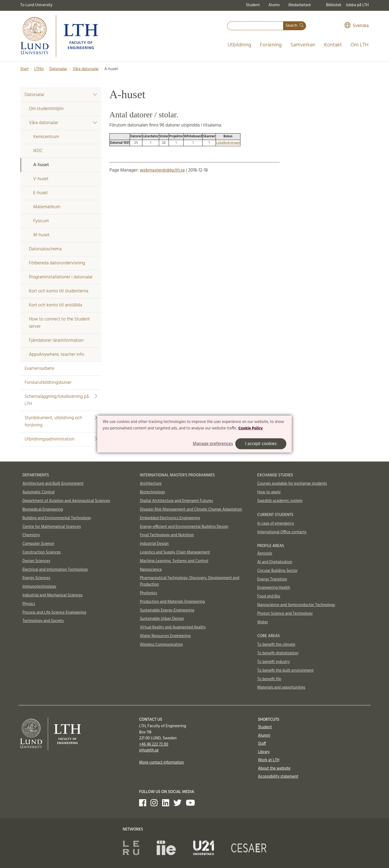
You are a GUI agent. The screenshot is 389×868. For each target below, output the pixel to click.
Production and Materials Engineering (172, 602)
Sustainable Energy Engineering (167, 610)
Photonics (149, 593)
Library (264, 752)
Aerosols (265, 553)
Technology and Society (43, 621)
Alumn (274, 5)
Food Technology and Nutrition (167, 535)
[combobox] (255, 26)
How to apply (269, 492)
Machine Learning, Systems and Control (174, 561)
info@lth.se (149, 750)
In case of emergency (276, 524)
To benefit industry (274, 662)
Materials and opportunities (281, 688)
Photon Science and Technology (285, 614)
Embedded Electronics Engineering (170, 518)
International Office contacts (282, 532)
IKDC (38, 151)
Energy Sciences (36, 578)
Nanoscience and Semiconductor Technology (296, 605)
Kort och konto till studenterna (59, 291)
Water (263, 622)
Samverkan (303, 45)
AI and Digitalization (275, 562)
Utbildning (239, 45)
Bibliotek (334, 5)
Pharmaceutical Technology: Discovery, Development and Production (190, 581)
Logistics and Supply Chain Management (175, 552)
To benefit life (269, 679)
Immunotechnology (39, 587)
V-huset (41, 179)
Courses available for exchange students (292, 484)
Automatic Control (38, 492)
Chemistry (31, 535)
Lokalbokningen (228, 143)
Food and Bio (269, 596)
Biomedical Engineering (43, 510)
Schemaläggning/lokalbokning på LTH (61, 400)
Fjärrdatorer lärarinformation (56, 341)
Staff (262, 744)
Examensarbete (39, 369)
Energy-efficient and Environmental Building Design (184, 527)
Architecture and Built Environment (53, 484)
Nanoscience (151, 570)
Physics (29, 604)
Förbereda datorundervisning (57, 263)
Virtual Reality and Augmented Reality (173, 627)
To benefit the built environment (285, 671)
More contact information (162, 763)
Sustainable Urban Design (162, 619)
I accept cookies (261, 444)
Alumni (264, 736)
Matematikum (47, 207)
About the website (274, 768)
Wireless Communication (161, 645)
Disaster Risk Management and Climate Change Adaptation (191, 510)
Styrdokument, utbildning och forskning (61, 422)
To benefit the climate (276, 645)
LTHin (39, 69)
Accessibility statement (278, 777)
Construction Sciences (42, 552)
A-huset (41, 165)
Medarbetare (299, 5)
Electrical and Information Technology (55, 570)
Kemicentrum (46, 137)
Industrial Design (154, 544)
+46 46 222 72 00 (154, 744)
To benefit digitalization (278, 653)
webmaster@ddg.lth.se (162, 170)
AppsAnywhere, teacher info (56, 355)
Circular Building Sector (277, 571)
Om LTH (360, 45)
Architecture (151, 484)
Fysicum (41, 221)
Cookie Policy (251, 428)
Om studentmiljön (46, 109)
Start (24, 69)
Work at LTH (269, 760)
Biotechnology (152, 492)
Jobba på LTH (357, 5)
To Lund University (36, 5)
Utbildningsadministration (61, 439)
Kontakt (333, 45)
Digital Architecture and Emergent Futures (176, 501)
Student (253, 5)
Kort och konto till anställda (56, 305)
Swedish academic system (280, 501)
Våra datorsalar (86, 69)
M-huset (41, 235)
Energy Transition (272, 579)
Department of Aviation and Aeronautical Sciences (66, 501)
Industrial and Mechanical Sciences (53, 595)
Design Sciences (36, 561)
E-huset (41, 193)
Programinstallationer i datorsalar (61, 277)
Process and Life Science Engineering (54, 613)
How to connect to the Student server (59, 323)
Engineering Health (274, 588)
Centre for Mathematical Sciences (52, 527)
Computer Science (38, 544)
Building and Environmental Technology (57, 518)
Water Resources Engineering (165, 636)
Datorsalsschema (45, 249)
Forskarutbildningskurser (48, 383)
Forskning (271, 45)
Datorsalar (58, 69)
